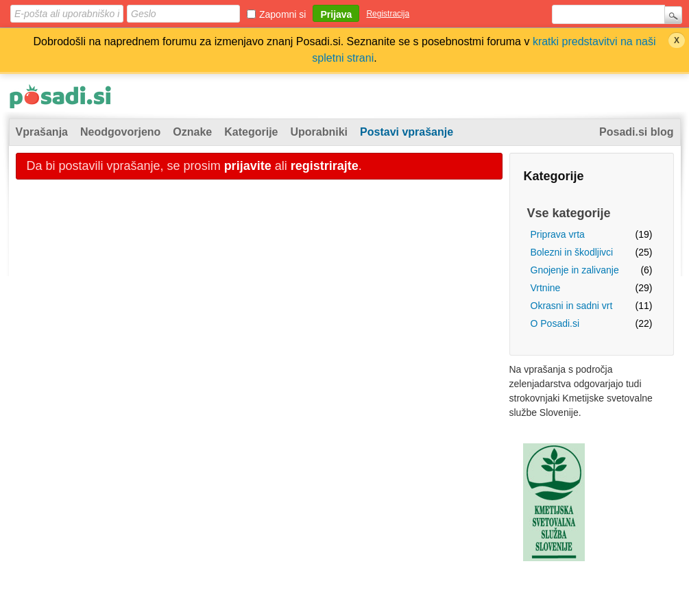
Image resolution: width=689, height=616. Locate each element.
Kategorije (251, 132)
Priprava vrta (558, 234)
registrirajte (325, 166)
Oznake (192, 132)
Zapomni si (282, 14)
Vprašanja (42, 132)
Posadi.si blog (636, 132)
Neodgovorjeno (120, 132)
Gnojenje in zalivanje (575, 270)
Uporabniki (319, 132)
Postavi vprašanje (407, 132)
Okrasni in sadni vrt (572, 306)
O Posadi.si (555, 323)
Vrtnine (546, 288)
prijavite (248, 166)
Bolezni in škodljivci (572, 252)
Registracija (388, 14)
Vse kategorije (569, 213)
